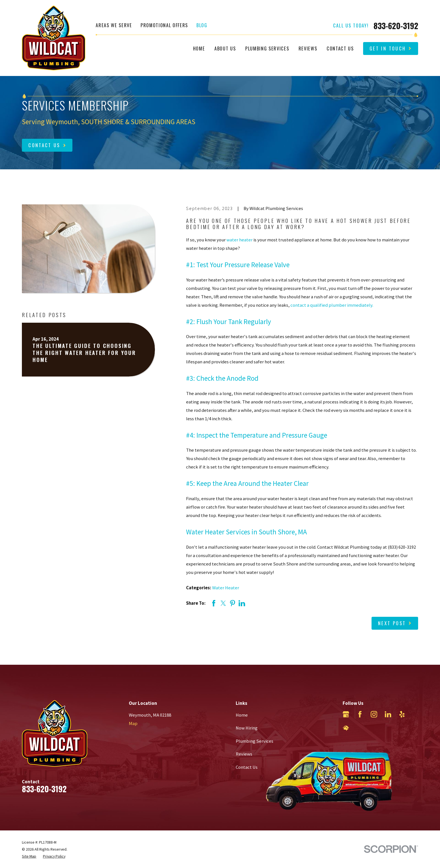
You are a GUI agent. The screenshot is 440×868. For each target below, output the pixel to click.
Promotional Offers (164, 25)
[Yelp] (402, 714)
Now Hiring (247, 728)
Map (133, 723)
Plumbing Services (255, 741)
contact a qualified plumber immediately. (332, 305)
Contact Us (247, 767)
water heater (240, 240)
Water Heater (226, 588)
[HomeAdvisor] (346, 728)
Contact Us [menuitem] (340, 48)
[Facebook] (360, 714)
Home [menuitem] (199, 48)
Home (242, 715)
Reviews (244, 754)
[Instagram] (374, 714)
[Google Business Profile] (346, 714)
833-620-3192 (396, 26)
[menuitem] (29, 856)
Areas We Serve (114, 25)
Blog (202, 25)
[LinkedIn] (388, 714)
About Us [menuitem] (225, 48)
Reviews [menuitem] (308, 48)
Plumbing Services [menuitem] (267, 48)
